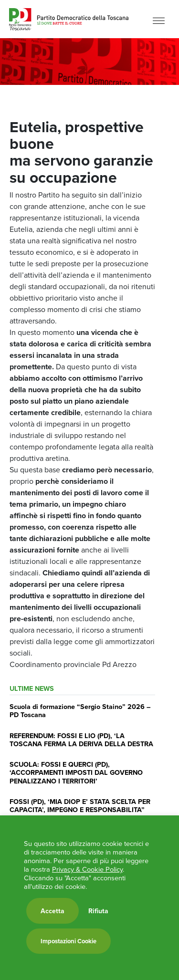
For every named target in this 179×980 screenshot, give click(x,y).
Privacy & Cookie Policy (87, 869)
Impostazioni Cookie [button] (68, 941)
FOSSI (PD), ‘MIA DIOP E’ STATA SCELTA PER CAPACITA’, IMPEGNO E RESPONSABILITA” (80, 805)
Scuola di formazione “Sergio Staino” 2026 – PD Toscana (80, 710)
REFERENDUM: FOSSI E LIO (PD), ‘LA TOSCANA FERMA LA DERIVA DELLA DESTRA (81, 740)
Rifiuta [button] (98, 911)
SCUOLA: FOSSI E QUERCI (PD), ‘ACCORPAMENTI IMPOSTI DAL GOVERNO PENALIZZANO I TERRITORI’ (76, 772)
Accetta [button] (53, 911)
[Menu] (159, 20)
